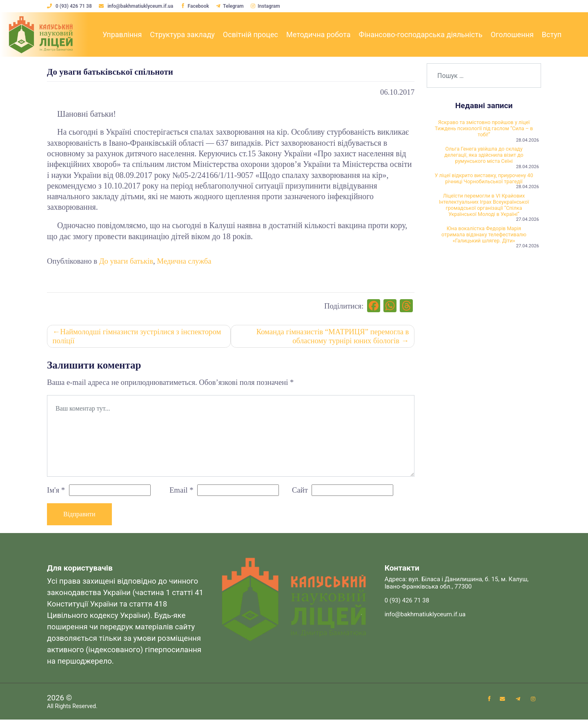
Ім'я (56, 492)
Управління (122, 34)
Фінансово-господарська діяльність (420, 34)
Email (182, 492)
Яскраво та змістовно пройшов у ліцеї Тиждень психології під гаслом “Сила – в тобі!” (484, 130)
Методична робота (318, 34)
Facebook (196, 6)
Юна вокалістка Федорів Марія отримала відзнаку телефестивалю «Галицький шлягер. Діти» (484, 261)
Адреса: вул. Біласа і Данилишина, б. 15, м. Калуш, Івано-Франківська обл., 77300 (457, 585)
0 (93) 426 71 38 (70, 6)
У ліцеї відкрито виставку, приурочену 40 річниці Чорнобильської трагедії (484, 189)
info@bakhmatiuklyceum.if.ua (137, 6)
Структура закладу (182, 34)
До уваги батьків (126, 261)
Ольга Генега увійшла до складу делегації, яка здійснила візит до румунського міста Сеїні (484, 159)
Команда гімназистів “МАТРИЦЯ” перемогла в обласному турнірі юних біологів (332, 338)
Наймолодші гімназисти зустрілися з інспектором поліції (137, 338)
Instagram (268, 6)
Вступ (552, 34)
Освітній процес (251, 34)
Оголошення (512, 34)
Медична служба (184, 261)
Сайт (300, 492)
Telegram (232, 6)
